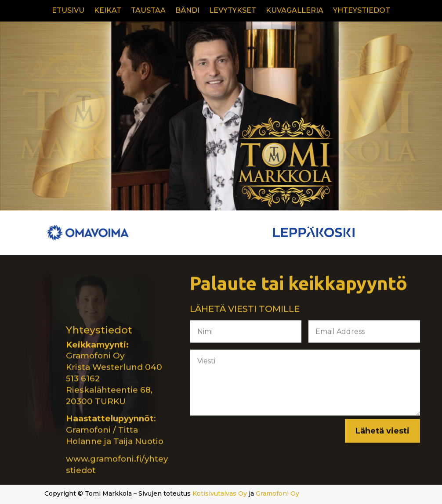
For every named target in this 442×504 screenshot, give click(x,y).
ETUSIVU (68, 11)
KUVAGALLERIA (295, 11)
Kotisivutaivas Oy (220, 493)
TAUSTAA (148, 11)
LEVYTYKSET (233, 11)
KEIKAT (108, 11)
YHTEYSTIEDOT (362, 11)
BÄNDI (187, 11)
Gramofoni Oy (277, 493)
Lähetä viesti (382, 432)
